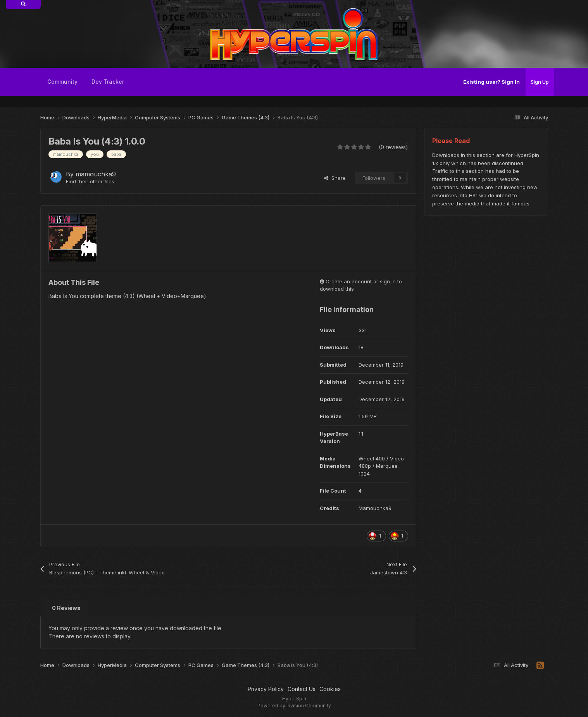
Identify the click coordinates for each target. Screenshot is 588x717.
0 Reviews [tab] (66, 608)
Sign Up (540, 82)
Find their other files (90, 181)
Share (335, 178)
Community (62, 82)
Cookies (330, 689)
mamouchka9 (96, 174)
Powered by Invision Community (294, 706)
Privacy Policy (266, 689)
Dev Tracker (108, 82)
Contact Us (302, 689)
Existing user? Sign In (491, 82)
